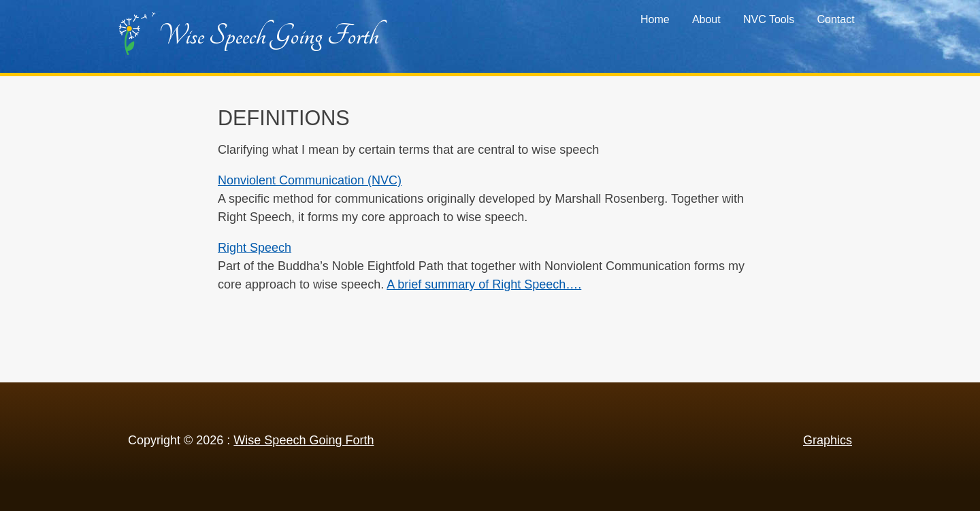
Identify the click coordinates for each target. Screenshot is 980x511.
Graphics (828, 440)
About (706, 19)
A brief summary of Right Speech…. (484, 284)
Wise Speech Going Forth (269, 36)
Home (655, 19)
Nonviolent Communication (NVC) (310, 180)
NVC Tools (769, 19)
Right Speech (255, 248)
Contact (835, 19)
